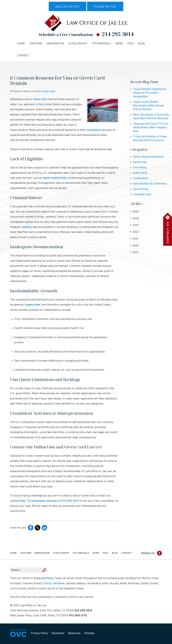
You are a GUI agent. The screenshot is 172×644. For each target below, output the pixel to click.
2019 (134, 253)
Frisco (47, 584)
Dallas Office (68, 7)
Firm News (139, 168)
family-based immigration (149, 157)
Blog (142, 44)
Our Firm (36, 44)
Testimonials (101, 44)
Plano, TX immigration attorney (38, 501)
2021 (134, 239)
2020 (135, 246)
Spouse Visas (141, 189)
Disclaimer (58, 633)
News (119, 44)
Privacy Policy (40, 633)
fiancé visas (140, 162)
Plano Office (105, 7)
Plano (50, 578)
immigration (94, 130)
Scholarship (78, 44)
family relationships (55, 178)
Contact (23, 56)
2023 (135, 225)
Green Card (40, 99)
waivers (27, 227)
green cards (49, 91)
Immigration (55, 44)
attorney (31, 135)
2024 (135, 219)
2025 (135, 212)
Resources (74, 633)
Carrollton (59, 584)
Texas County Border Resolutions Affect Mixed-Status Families (149, 106)
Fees (131, 44)
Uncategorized (142, 195)
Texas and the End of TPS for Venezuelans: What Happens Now (151, 128)
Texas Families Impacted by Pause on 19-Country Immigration (150, 93)
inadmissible (33, 305)
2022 (135, 232)
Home (21, 44)
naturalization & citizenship (150, 184)
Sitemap (89, 633)
